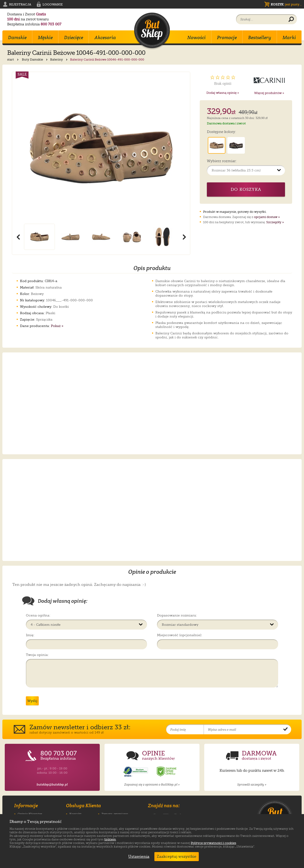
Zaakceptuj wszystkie (177, 857)
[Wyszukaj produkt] (291, 19)
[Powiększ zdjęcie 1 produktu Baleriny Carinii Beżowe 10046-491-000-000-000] (101, 148)
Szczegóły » (275, 222)
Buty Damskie (35, 59)
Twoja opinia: (37, 655)
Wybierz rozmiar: (222, 161)
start (13, 59)
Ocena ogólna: (38, 615)
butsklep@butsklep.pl (52, 785)
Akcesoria (105, 38)
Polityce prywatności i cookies (213, 843)
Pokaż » (57, 326)
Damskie (17, 38)
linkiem (110, 839)
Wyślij (32, 701)
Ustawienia (138, 857)
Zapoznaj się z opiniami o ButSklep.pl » (152, 785)
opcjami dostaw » (267, 217)
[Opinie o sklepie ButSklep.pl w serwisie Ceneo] (167, 772)
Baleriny (59, 59)
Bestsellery (260, 38)
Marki (289, 38)
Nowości (197, 38)
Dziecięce (74, 38)
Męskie (45, 38)
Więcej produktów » (269, 93)
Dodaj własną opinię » (223, 93)
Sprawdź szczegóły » (252, 785)
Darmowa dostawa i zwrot (226, 123)
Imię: (30, 635)
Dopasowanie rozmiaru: (177, 615)
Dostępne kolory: (221, 132)
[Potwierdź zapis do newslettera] (285, 730)
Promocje (227, 38)
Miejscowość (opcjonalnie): (180, 635)
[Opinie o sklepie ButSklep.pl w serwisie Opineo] (136, 772)
